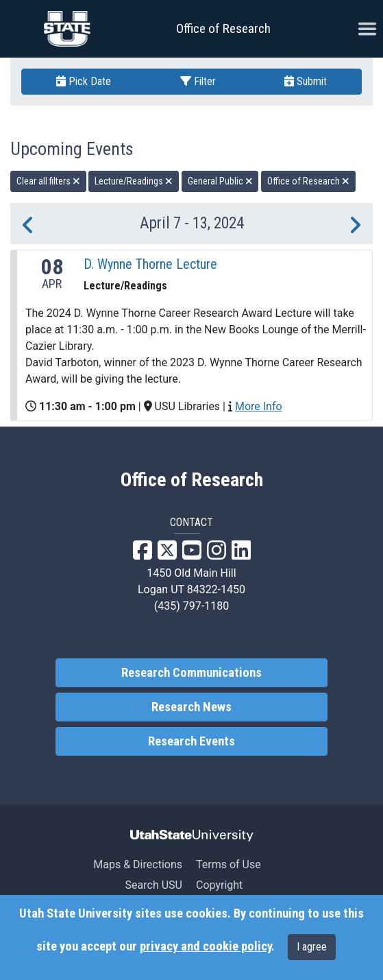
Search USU (154, 885)
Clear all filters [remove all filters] (48, 181)
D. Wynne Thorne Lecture (150, 264)
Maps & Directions (138, 864)
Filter (198, 81)
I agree (312, 947)
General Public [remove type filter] (220, 181)
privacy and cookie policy (206, 946)
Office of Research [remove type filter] (308, 181)
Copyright (219, 885)
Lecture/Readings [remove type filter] (134, 181)
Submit (306, 81)
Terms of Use (228, 864)
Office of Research (223, 28)
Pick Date (84, 81)
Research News (191, 707)
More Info (259, 406)
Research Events (191, 741)
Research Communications (191, 673)
